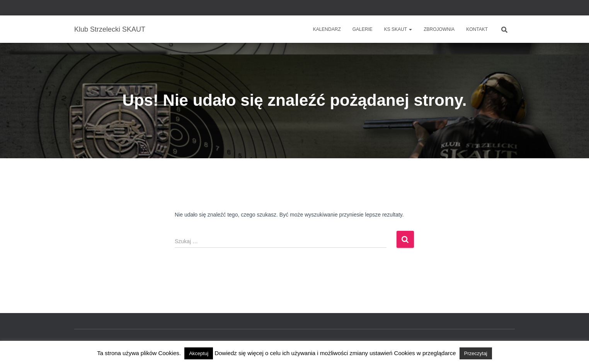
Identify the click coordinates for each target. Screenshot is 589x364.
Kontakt (477, 29)
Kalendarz (327, 29)
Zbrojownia (439, 29)
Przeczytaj (476, 353)
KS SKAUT (398, 29)
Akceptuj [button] (199, 353)
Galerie (363, 29)
